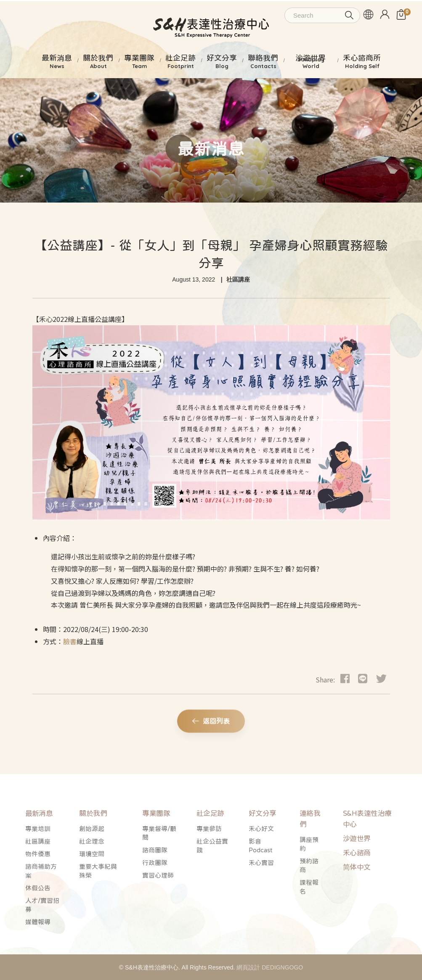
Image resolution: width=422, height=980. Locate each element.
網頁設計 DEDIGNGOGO (270, 967)
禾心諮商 (357, 873)
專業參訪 (209, 849)
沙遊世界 (357, 859)
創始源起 (92, 849)
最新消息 (39, 834)
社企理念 (92, 861)
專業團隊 (156, 834)
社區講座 (238, 279)
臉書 (70, 641)
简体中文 (357, 887)
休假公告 (38, 908)
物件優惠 (38, 874)
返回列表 (211, 724)
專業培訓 (38, 849)
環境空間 (92, 874)
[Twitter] (381, 678)
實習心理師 (158, 895)
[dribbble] (363, 678)
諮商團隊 (155, 870)
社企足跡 (210, 834)
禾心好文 (261, 849)
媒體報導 (38, 942)
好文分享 (263, 834)
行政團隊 (155, 883)
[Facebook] (345, 678)
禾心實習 (261, 883)
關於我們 (93, 834)
